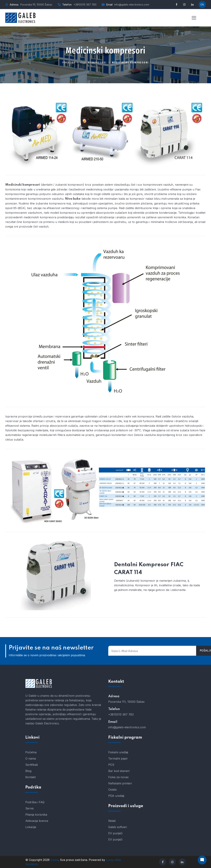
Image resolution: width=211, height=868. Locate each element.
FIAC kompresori (94, 63)
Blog (28, 771)
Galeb (54, 860)
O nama (31, 758)
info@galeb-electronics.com (132, 5)
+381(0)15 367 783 (85, 5)
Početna (69, 63)
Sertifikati (32, 765)
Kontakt (30, 777)
